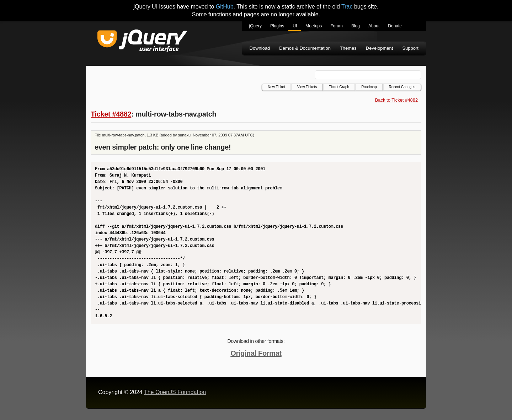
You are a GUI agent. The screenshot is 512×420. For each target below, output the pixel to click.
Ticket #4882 (111, 114)
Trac (347, 7)
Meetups (314, 26)
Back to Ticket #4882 (397, 100)
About (374, 26)
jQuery (255, 26)
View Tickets (307, 87)
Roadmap (369, 87)
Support (410, 48)
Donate (395, 26)
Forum (337, 26)
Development (380, 48)
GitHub (225, 7)
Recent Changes (402, 87)
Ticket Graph (339, 87)
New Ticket (276, 87)
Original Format (256, 353)
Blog (356, 26)
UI (295, 26)
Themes (348, 48)
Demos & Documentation (305, 48)
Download (260, 48)
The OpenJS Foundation (175, 392)
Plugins (277, 26)
